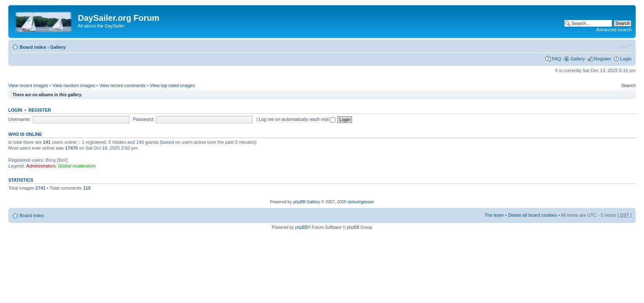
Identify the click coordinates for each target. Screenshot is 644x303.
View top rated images (172, 85)
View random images (74, 85)
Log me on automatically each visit (297, 119)
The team (494, 215)
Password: (144, 119)
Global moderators (77, 166)
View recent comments (122, 85)
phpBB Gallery (307, 202)
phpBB (301, 227)
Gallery (58, 47)
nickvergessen (361, 202)
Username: (20, 119)
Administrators (41, 166)
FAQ (557, 59)
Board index (33, 47)
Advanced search (614, 30)
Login (626, 59)
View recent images (28, 85)
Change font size (625, 45)
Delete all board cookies (532, 215)
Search (628, 85)
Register (603, 59)
